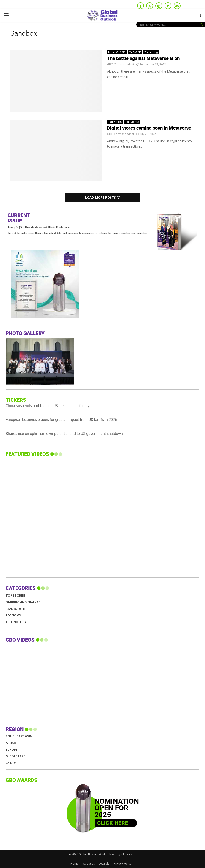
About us (89, 864)
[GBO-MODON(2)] (78, 317)
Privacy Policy (122, 864)
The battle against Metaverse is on (143, 59)
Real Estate (15, 609)
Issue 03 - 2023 (117, 52)
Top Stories (132, 122)
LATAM (11, 763)
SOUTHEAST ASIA (19, 736)
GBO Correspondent (121, 64)
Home (74, 864)
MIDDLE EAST (16, 756)
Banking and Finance (23, 602)
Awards (104, 864)
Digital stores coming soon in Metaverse (149, 128)
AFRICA (11, 743)
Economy (13, 615)
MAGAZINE (135, 52)
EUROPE (12, 750)
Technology (151, 52)
